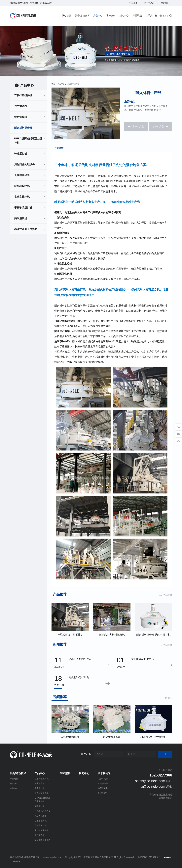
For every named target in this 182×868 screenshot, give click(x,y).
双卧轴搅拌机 (22, 186)
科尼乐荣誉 (103, 783)
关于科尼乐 (149, 3)
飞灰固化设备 (22, 175)
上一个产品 (138, 127)
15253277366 (46, 3)
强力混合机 (21, 106)
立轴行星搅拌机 (23, 95)
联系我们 (165, 3)
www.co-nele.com (52, 857)
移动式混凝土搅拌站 (26, 229)
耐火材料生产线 (73, 84)
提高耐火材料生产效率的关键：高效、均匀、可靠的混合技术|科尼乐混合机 (80, 659)
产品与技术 (15, 779)
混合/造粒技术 (82, 16)
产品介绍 (59, 148)
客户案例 (111, 16)
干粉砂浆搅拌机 (23, 208)
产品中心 (98, 16)
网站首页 (67, 16)
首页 (53, 84)
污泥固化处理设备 (24, 164)
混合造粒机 (21, 117)
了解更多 (168, 595)
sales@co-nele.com (150, 781)
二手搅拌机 (151, 16)
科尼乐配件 (103, 793)
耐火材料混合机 (23, 128)
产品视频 (137, 16)
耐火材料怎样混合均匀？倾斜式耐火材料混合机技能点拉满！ (80, 678)
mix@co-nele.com (151, 787)
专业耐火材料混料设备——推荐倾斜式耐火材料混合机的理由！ (143, 659)
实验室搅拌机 (22, 197)
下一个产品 (158, 127)
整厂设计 (14, 783)
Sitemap (17, 862)
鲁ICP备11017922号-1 (149, 857)
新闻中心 (124, 16)
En (164, 16)
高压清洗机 (21, 218)
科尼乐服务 (103, 788)
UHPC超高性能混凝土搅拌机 (28, 141)
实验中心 (14, 788)
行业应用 (133, 3)
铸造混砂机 (21, 154)
